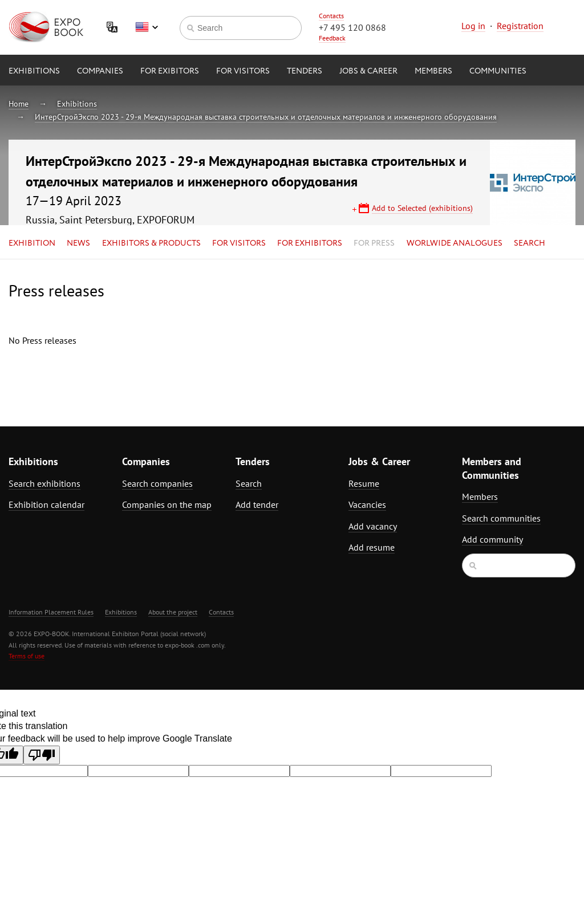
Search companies (157, 483)
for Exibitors (170, 71)
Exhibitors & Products (151, 243)
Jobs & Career (368, 71)
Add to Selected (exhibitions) (422, 208)
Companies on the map (167, 504)
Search (530, 243)
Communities (498, 71)
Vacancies (367, 504)
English (147, 27)
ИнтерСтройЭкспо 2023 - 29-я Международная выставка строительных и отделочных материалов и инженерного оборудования (266, 117)
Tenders (305, 71)
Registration (520, 26)
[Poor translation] (42, 755)
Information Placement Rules (51, 612)
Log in (473, 26)
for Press (374, 243)
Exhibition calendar (46, 504)
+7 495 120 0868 (352, 27)
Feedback (332, 38)
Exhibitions (34, 71)
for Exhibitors (310, 243)
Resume (364, 483)
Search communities (501, 518)
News (78, 243)
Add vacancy (373, 526)
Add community (492, 539)
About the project (173, 612)
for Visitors (243, 71)
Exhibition (32, 243)
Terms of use (27, 656)
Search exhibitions (44, 483)
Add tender (257, 504)
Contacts (331, 16)
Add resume (372, 547)
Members (433, 71)
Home (19, 104)
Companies (100, 71)
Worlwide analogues (455, 243)
